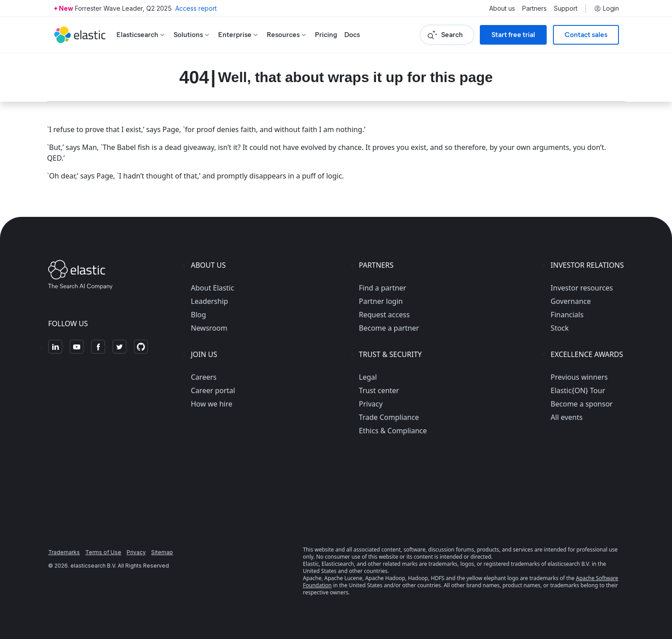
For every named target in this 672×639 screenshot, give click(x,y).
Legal (368, 377)
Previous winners (579, 377)
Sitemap (162, 552)
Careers (204, 377)
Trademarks (64, 552)
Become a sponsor (582, 404)
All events (567, 417)
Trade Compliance (389, 417)
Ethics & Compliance (393, 431)
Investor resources (582, 288)
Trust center (379, 390)
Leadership (209, 301)
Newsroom (209, 328)
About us (502, 8)
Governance (571, 301)
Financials (567, 315)
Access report (196, 8)
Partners (534, 8)
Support (566, 8)
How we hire (212, 404)
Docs (352, 35)
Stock (560, 328)
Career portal (213, 390)
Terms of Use (103, 552)
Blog (198, 315)
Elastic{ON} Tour (578, 390)
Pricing (326, 35)
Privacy (371, 404)
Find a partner (383, 288)
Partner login (381, 301)
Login (606, 8)
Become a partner (389, 328)
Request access (384, 315)
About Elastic (212, 288)
